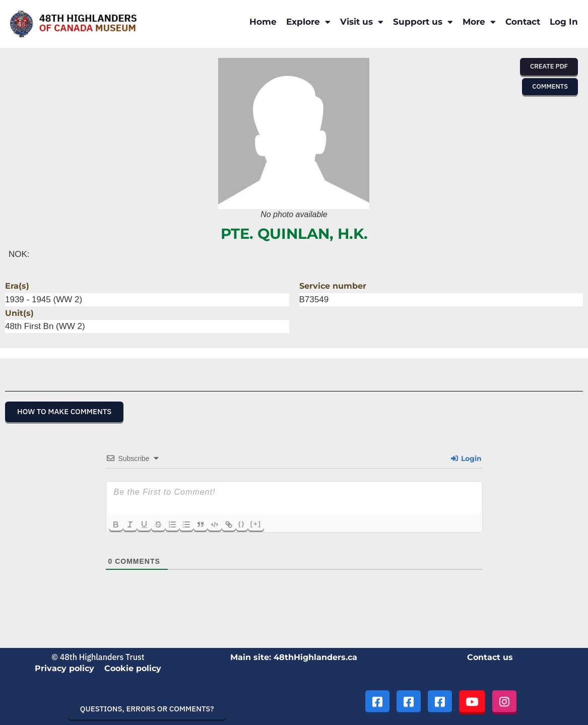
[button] (549, 67)
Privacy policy (64, 668)
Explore (308, 22)
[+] (256, 524)
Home (263, 22)
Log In (564, 22)
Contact (523, 22)
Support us (423, 22)
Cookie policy (133, 668)
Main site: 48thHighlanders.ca (294, 657)
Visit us (362, 22)
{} (242, 524)
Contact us (490, 657)
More (479, 22)
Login (466, 458)
